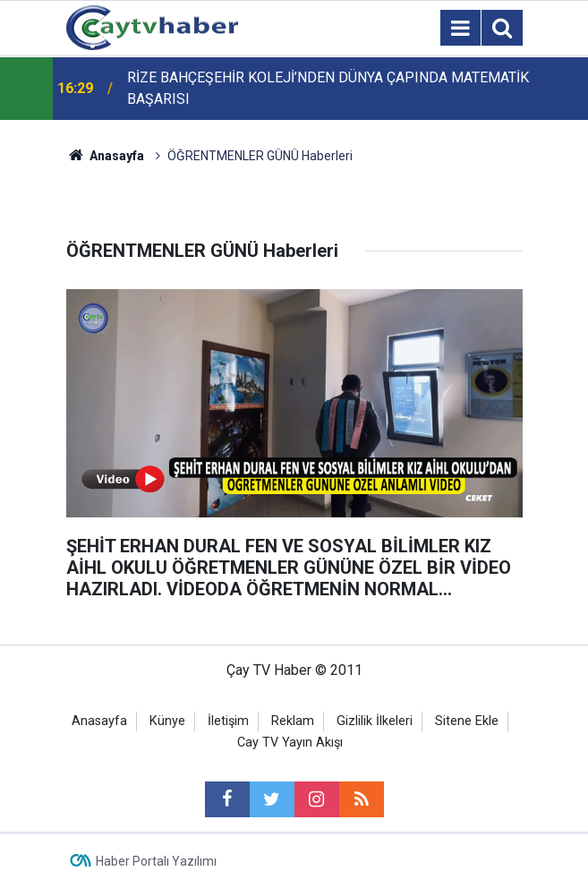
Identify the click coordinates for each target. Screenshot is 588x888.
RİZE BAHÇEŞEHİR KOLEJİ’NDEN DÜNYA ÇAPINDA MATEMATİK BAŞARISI (328, 88)
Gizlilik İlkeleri (375, 721)
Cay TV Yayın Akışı (290, 743)
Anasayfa (99, 721)
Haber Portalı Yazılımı (156, 861)
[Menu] (461, 29)
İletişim (228, 721)
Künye (167, 721)
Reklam (293, 721)
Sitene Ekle (467, 721)
